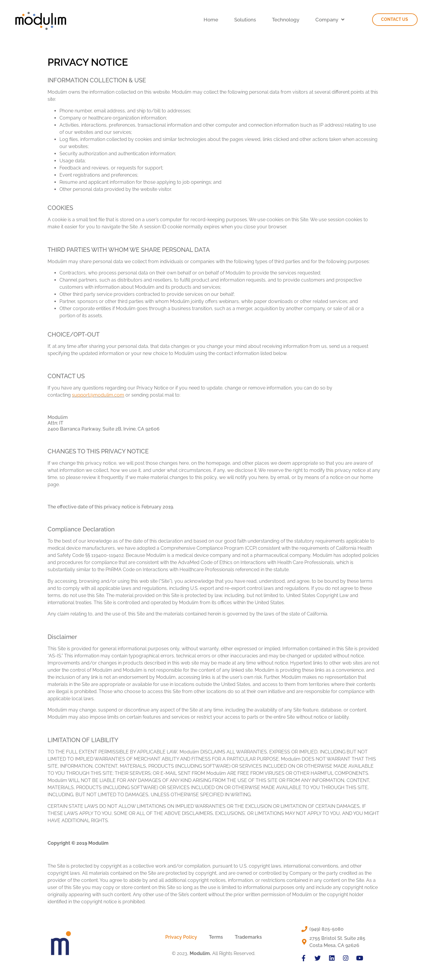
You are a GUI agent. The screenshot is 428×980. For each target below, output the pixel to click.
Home (211, 20)
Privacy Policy (181, 937)
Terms (216, 937)
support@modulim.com (98, 395)
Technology (286, 20)
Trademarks (248, 937)
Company (330, 19)
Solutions (245, 20)
